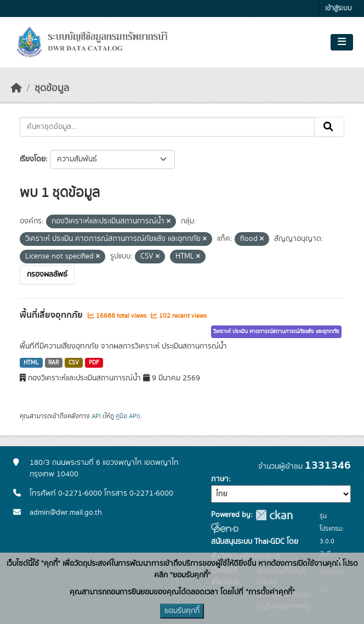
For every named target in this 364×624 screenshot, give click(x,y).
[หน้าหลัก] (16, 88)
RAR (53, 363)
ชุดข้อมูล (52, 88)
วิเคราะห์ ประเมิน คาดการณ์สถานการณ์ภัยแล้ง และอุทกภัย (276, 331)
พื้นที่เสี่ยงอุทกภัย (52, 315)
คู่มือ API (127, 416)
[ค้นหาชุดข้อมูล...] (167, 127)
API (96, 416)
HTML (31, 363)
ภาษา (220, 479)
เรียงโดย (33, 159)
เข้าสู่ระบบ (339, 9)
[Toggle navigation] (342, 42)
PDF (94, 363)
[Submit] (329, 127)
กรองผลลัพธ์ (47, 274)
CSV (74, 363)
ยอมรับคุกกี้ (182, 611)
